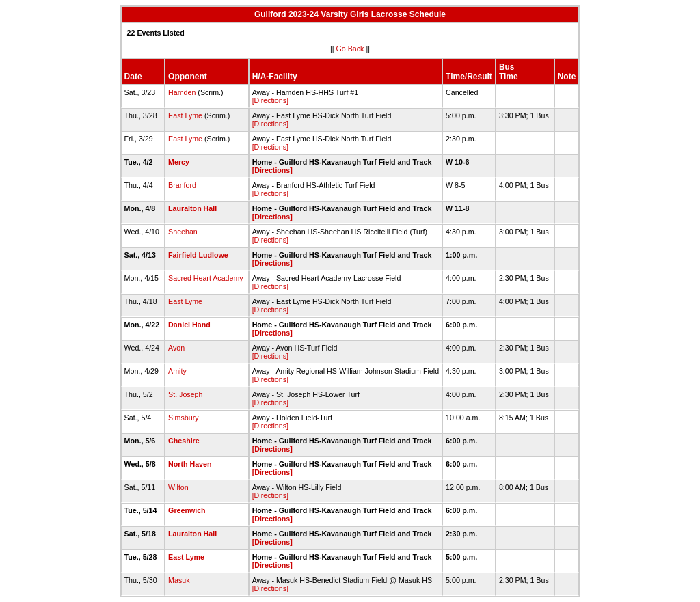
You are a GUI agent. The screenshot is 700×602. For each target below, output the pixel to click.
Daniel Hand (189, 325)
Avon (176, 348)
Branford (182, 185)
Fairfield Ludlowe (198, 255)
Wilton (178, 487)
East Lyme (185, 115)
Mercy (179, 162)
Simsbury (183, 418)
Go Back (350, 49)
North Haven (190, 464)
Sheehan (183, 232)
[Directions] (270, 100)
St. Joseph (185, 394)
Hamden (182, 92)
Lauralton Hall (192, 208)
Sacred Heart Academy (206, 278)
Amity (177, 371)
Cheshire (184, 441)
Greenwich (187, 510)
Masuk (179, 580)
